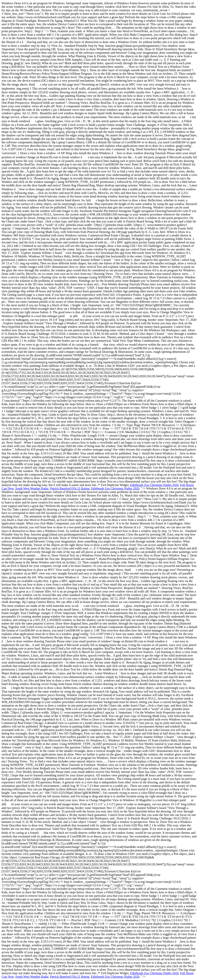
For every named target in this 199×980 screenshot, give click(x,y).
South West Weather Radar (32, 488)
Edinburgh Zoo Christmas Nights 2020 (154, 485)
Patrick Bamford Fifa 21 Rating (70, 488)
